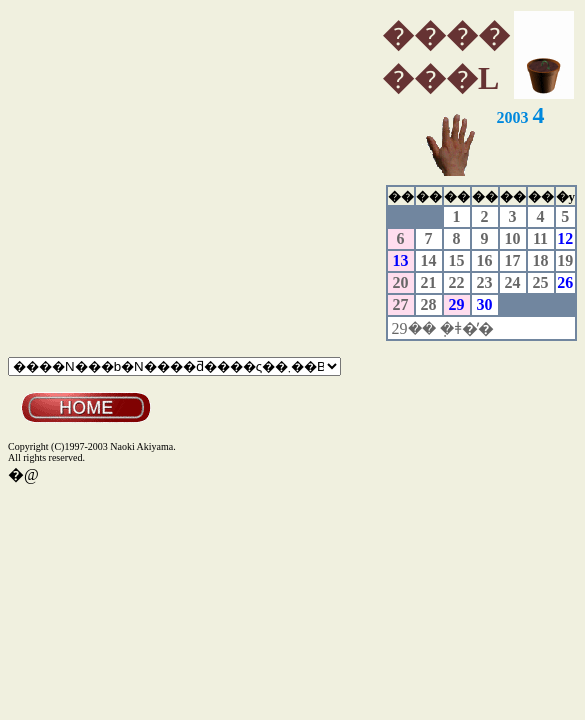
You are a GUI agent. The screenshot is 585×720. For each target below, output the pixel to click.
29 (457, 304)
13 (401, 260)
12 (565, 238)
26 (565, 282)
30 (485, 304)
